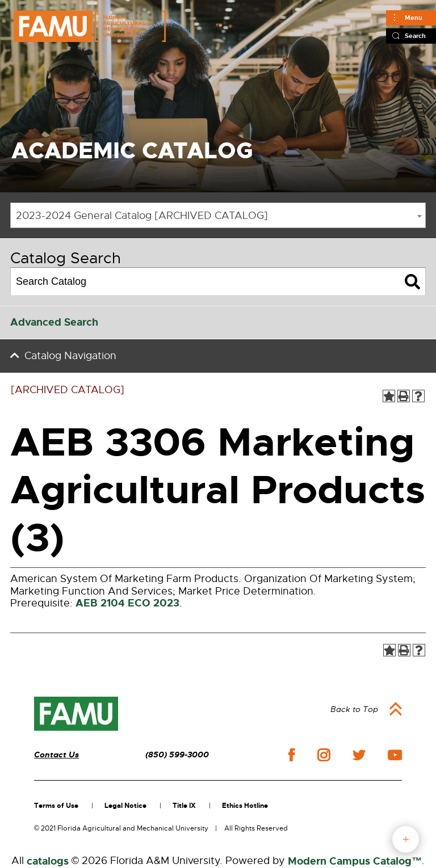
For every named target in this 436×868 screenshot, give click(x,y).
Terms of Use (56, 806)
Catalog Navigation (70, 356)
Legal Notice (125, 806)
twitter (359, 755)
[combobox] (218, 215)
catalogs (48, 861)
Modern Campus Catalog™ (355, 861)
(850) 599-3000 (177, 755)
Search (415, 36)
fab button (406, 839)
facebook (292, 755)
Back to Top (354, 709)
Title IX (184, 806)
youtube (395, 755)
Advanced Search (54, 322)
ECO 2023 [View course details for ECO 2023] (154, 603)
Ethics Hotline (245, 806)
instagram (324, 755)
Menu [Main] (414, 18)
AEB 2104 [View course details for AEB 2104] (100, 603)
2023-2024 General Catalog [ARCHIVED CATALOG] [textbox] (142, 216)
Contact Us (56, 755)
